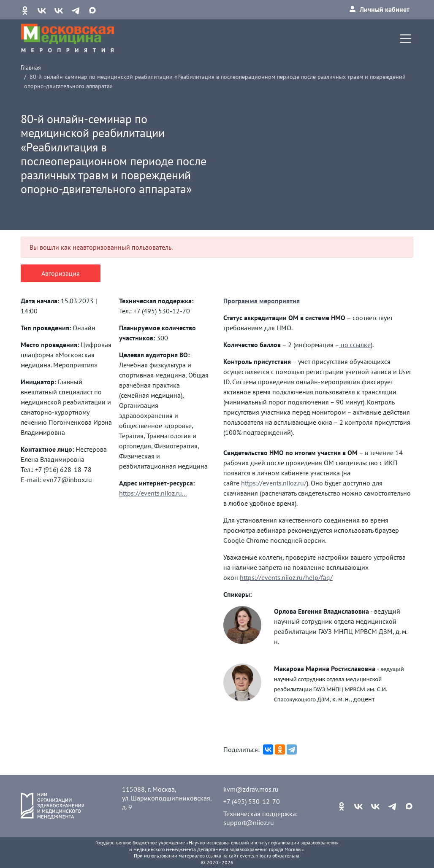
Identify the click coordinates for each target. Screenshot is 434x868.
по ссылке (355, 345)
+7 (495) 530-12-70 (252, 801)
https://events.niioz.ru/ (274, 483)
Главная (31, 67)
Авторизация (61, 273)
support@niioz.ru (249, 822)
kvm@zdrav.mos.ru (251, 789)
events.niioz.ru (255, 856)
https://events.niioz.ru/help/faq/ (286, 577)
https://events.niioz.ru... (153, 493)
